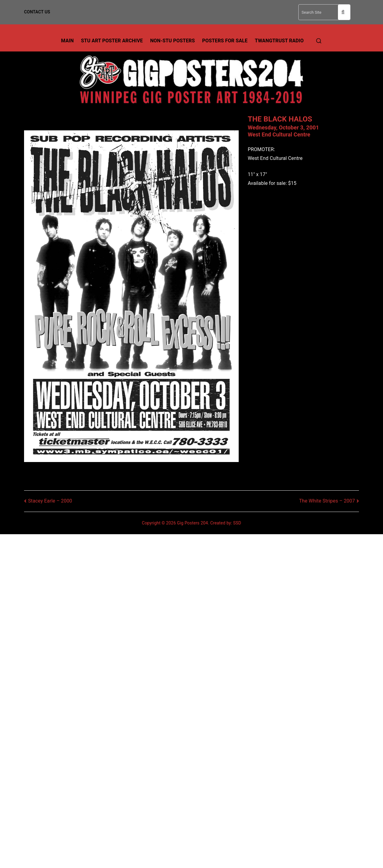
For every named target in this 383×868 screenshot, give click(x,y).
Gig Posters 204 (192, 523)
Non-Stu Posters (172, 41)
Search (344, 12)
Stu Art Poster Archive (112, 41)
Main (68, 41)
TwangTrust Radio (279, 41)
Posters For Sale (225, 41)
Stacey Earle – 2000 (50, 501)
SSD (237, 523)
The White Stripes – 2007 (327, 501)
